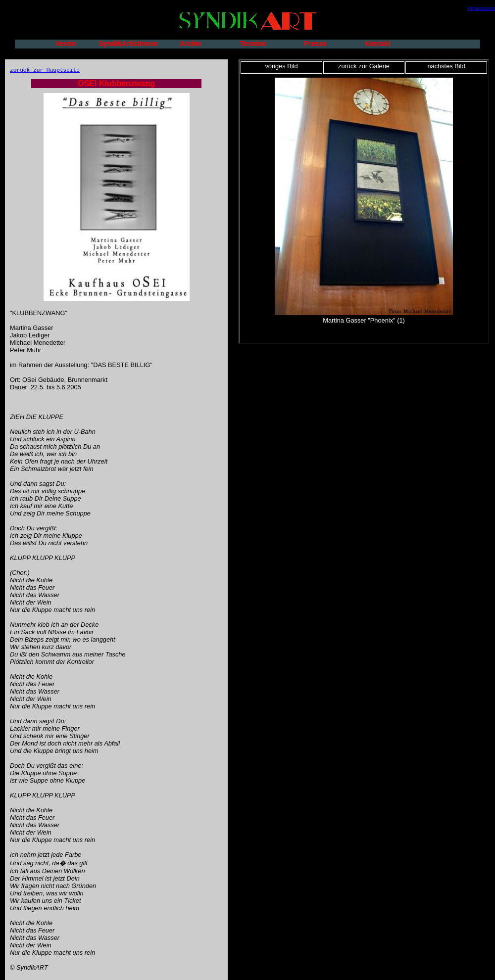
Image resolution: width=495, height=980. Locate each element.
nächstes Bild (446, 66)
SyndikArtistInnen (128, 44)
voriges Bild (281, 66)
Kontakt (378, 44)
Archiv (191, 44)
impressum (481, 8)
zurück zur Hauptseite (45, 70)
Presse (315, 44)
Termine (253, 44)
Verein (66, 44)
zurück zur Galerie (364, 66)
